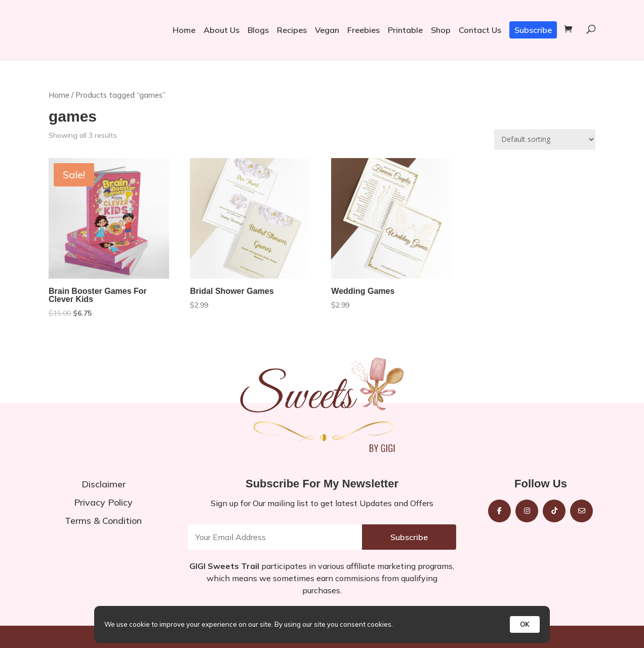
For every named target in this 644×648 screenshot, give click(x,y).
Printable (405, 30)
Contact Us (480, 30)
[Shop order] (545, 140)
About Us (222, 30)
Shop (441, 30)
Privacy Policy (103, 502)
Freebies (364, 30)
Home (184, 30)
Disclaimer (104, 484)
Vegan (327, 30)
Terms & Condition (103, 521)
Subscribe (533, 30)
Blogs (258, 30)
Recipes (292, 30)
